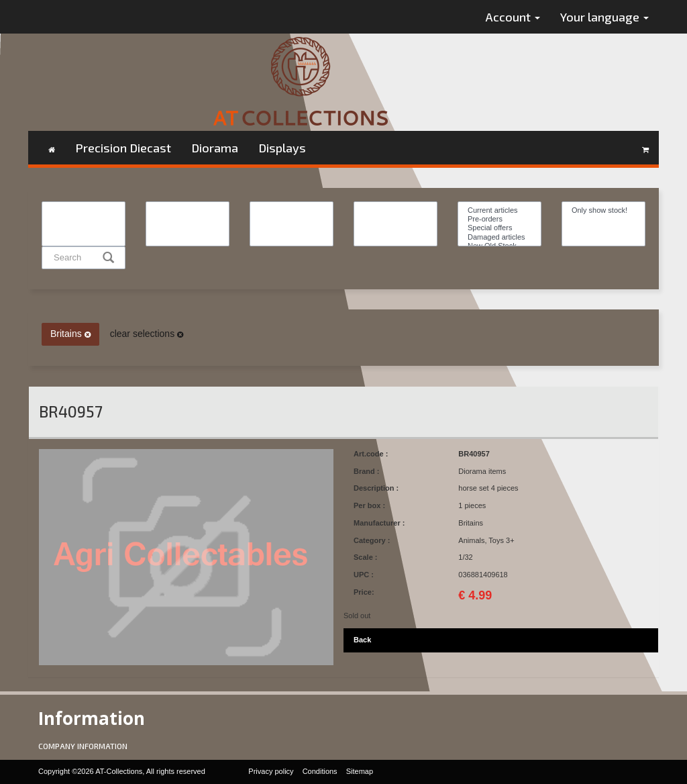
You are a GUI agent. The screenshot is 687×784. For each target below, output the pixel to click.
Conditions (320, 771)
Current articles (499, 210)
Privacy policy (271, 771)
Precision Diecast (123, 148)
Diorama (215, 148)
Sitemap (360, 771)
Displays (282, 148)
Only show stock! (603, 210)
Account (513, 17)
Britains (70, 334)
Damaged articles (499, 237)
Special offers (499, 228)
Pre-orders (499, 219)
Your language (604, 17)
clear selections (147, 334)
